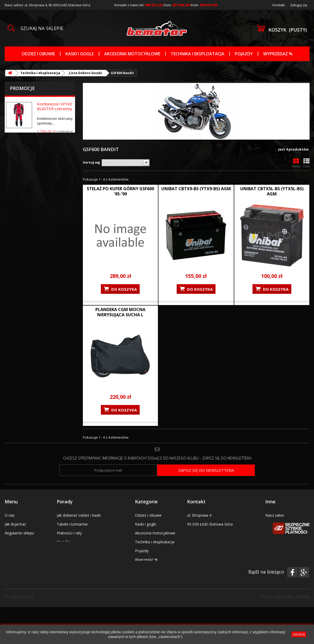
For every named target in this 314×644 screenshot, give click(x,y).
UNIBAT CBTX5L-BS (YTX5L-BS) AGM (272, 191)
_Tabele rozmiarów (151, 568)
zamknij (299, 634)
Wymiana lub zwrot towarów (81, 551)
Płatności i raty (69, 533)
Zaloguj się (298, 5)
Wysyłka (64, 542)
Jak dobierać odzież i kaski (79, 515)
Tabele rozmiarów (72, 524)
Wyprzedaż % (278, 54)
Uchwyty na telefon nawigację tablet (151, 589)
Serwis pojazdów (280, 524)
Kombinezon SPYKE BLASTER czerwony (55, 106)
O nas (10, 515)
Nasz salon (275, 515)
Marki (140, 577)
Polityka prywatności (74, 560)
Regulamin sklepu (19, 533)
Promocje (22, 88)
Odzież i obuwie (38, 54)
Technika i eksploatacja (198, 54)
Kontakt (279, 5)
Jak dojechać (15, 524)
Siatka (296, 163)
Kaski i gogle (80, 54)
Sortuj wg (91, 162)
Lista (306, 163)
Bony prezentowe (20, 542)
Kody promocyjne (20, 551)
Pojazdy (244, 54)
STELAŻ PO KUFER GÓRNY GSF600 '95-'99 (120, 191)
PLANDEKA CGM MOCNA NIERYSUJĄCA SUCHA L (120, 312)
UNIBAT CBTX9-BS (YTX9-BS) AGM (196, 189)
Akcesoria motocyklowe (132, 54)
